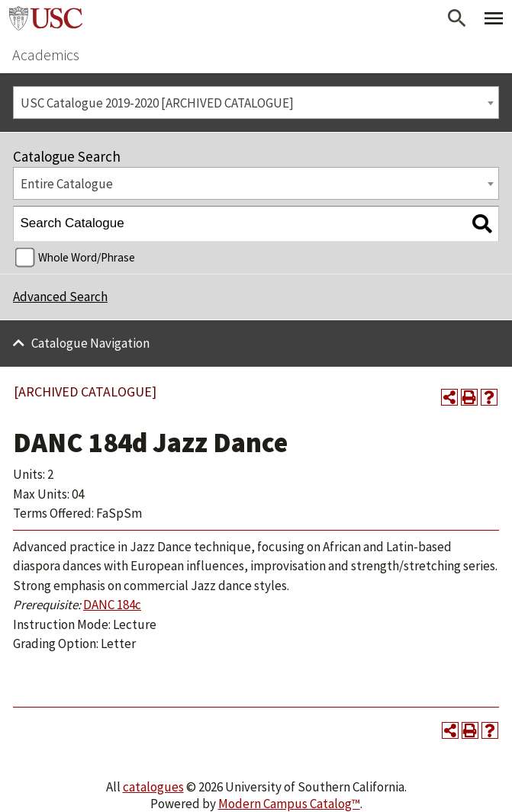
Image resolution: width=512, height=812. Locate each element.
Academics (46, 55)
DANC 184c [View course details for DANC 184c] (112, 605)
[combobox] (256, 103)
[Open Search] (457, 18)
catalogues (153, 787)
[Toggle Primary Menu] (494, 18)
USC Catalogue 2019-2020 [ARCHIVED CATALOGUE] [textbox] (157, 103)
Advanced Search (60, 297)
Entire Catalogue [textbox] (67, 184)
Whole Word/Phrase (87, 257)
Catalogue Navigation (90, 343)
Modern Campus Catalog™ (289, 804)
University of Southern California (46, 18)
